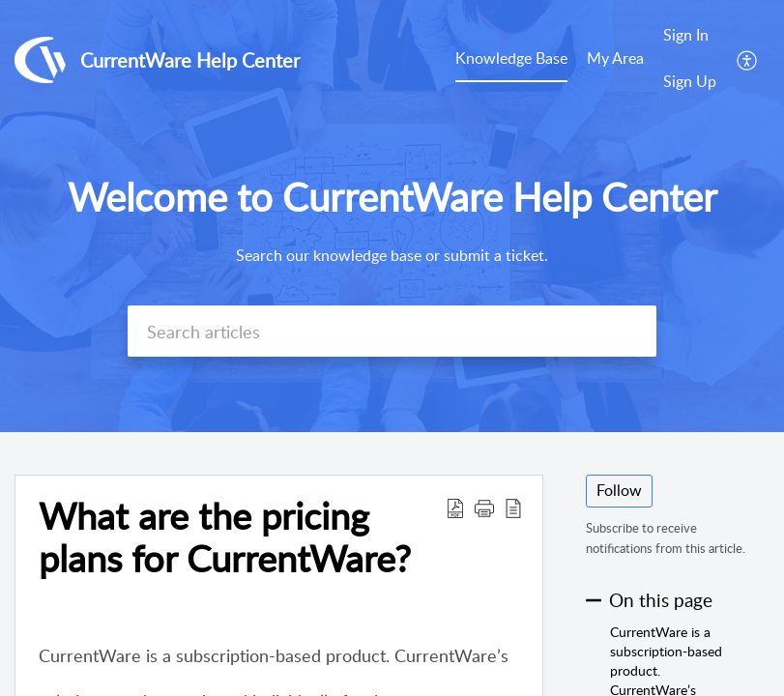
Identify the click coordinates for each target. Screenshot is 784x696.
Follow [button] (619, 490)
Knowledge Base (511, 58)
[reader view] (513, 507)
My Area (615, 58)
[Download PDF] (455, 507)
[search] (392, 331)
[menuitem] (690, 59)
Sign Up (690, 81)
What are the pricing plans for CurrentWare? (225, 537)
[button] (484, 507)
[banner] (392, 216)
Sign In (686, 35)
